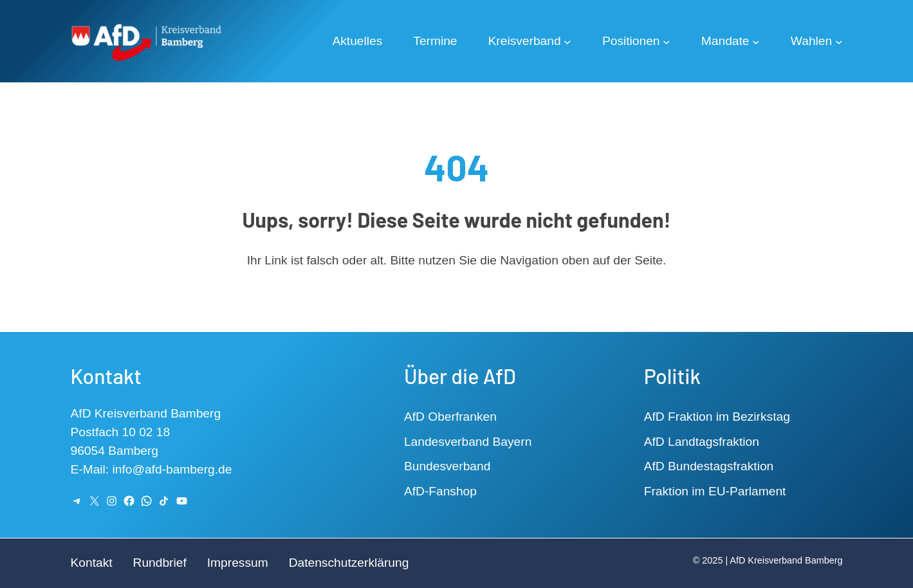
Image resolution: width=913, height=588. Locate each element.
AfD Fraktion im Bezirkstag (717, 417)
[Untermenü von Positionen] (667, 41)
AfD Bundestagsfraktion (709, 466)
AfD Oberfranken (450, 417)
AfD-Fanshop (440, 491)
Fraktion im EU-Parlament (715, 491)
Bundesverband (447, 466)
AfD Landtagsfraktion (702, 442)
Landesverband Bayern (468, 442)
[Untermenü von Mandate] (756, 41)
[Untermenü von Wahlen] (839, 41)
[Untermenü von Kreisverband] (567, 41)
